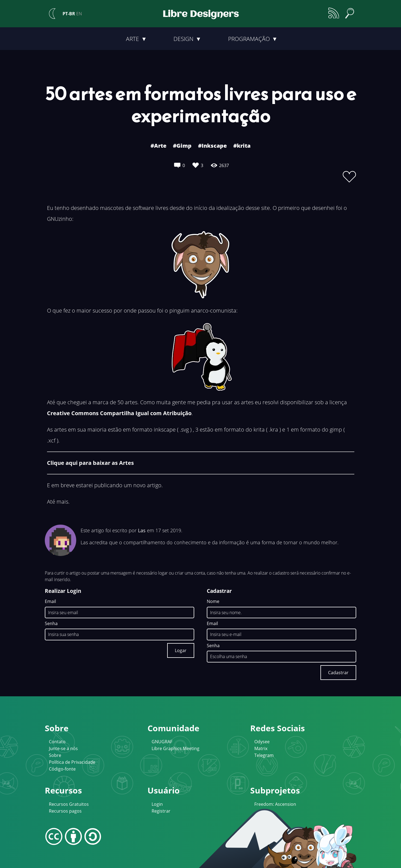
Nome (213, 602)
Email (50, 602)
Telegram (264, 755)
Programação (250, 39)
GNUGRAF (162, 742)
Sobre (55, 755)
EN (79, 14)
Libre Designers (201, 14)
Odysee (262, 742)
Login (157, 804)
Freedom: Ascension (275, 804)
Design (184, 39)
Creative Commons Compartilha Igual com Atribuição (119, 413)
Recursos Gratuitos (69, 804)
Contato (57, 742)
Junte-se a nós (63, 748)
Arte (133, 39)
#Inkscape (212, 146)
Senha (51, 624)
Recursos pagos (65, 811)
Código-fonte (62, 769)
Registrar (161, 811)
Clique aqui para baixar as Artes (90, 463)
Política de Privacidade (72, 762)
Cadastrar (338, 673)
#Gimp (182, 146)
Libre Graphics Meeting (176, 748)
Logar (181, 650)
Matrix (261, 748)
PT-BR (69, 14)
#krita (242, 146)
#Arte (158, 146)
